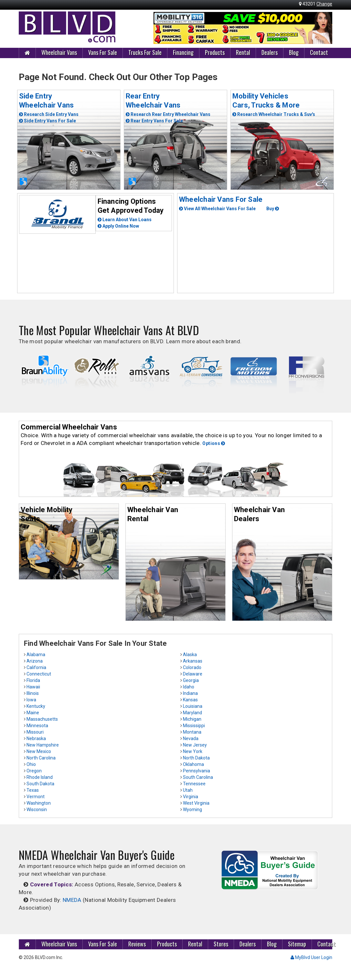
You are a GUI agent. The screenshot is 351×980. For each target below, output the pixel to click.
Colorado (192, 667)
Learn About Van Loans (125, 220)
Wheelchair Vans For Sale (221, 199)
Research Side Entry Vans (49, 114)
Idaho (189, 687)
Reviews (137, 944)
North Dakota (196, 758)
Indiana (190, 693)
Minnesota (37, 726)
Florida (33, 680)
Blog (294, 52)
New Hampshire (43, 745)
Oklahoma (193, 764)
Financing (183, 52)
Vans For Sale (103, 52)
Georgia (191, 680)
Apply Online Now (118, 226)
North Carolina (41, 758)
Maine (33, 713)
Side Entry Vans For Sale (48, 121)
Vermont (36, 797)
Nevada (191, 738)
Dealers (270, 52)
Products (215, 52)
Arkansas (193, 661)
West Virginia (196, 803)
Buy (273, 209)
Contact (319, 52)
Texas (33, 790)
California (36, 667)
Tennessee (194, 784)
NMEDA (72, 900)
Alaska (190, 655)
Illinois (33, 693)
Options (214, 443)
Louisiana (193, 706)
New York (193, 751)
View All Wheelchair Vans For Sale (217, 209)
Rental (243, 52)
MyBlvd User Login (311, 957)
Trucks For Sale (145, 52)
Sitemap (297, 944)
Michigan (192, 719)
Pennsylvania (197, 771)
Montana (192, 732)
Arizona (35, 661)
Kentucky (36, 706)
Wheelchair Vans (59, 52)
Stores (221, 944)
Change (324, 4)
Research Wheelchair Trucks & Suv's (274, 114)
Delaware (193, 674)
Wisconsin (37, 810)
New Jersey (195, 745)
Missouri (35, 732)
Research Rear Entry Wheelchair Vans (168, 114)
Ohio (31, 764)
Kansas (190, 700)
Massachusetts (42, 719)
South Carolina (198, 777)
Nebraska (36, 738)
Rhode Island (40, 777)
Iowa (31, 700)
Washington (39, 803)
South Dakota (40, 784)
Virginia (191, 797)
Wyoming (192, 810)
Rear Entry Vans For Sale (154, 121)
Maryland (192, 713)
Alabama (36, 655)
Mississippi (194, 726)
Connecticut (39, 674)
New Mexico (39, 751)
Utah (188, 790)
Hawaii (33, 687)
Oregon (34, 771)
